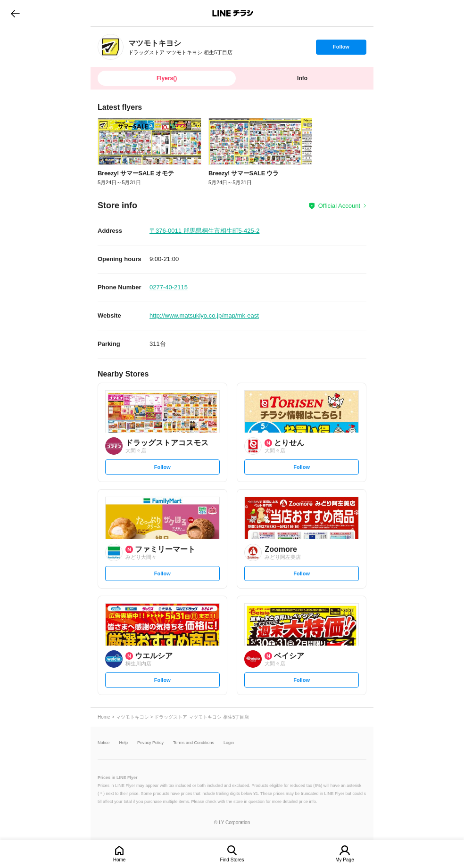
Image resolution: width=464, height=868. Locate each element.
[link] (111, 47)
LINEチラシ (233, 13)
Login (229, 743)
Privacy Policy (150, 743)
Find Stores (232, 860)
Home (120, 860)
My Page (344, 860)
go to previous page (15, 13)
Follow (341, 49)
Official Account (339, 206)
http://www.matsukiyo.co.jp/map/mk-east (204, 315)
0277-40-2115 (169, 287)
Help (124, 743)
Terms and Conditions (194, 743)
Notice (104, 743)
